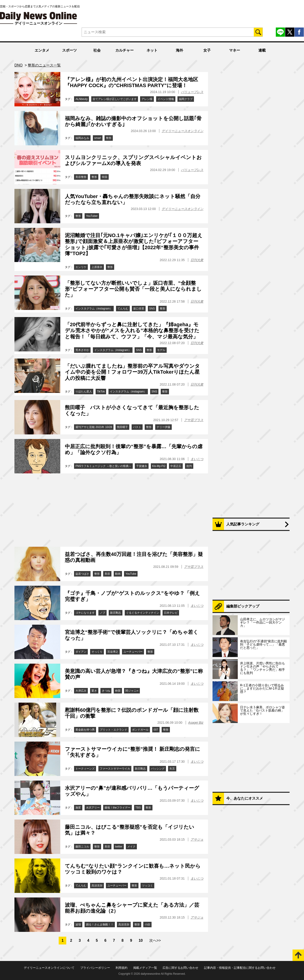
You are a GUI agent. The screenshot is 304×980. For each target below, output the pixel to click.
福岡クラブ (186, 99)
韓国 (105, 177)
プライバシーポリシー (95, 968)
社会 (97, 50)
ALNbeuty (82, 99)
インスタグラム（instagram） (94, 309)
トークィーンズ (85, 769)
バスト (137, 427)
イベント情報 (166, 99)
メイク (131, 847)
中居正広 (176, 466)
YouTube (131, 574)
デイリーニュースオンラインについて (49, 968)
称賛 (118, 691)
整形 (109, 138)
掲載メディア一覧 (145, 968)
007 (156, 730)
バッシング (158, 769)
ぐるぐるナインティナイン (143, 613)
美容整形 (81, 177)
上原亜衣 (97, 267)
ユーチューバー (133, 652)
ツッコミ (147, 886)
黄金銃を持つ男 (85, 730)
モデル (161, 350)
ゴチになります (85, 613)
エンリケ (81, 267)
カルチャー (124, 50)
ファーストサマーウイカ (115, 769)
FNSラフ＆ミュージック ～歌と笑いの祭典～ (103, 466)
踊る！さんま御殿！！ (100, 925)
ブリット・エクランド (113, 730)
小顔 (147, 925)
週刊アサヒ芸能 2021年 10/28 (94, 427)
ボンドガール (140, 730)
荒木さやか (82, 350)
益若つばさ (82, 574)
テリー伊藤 (163, 427)
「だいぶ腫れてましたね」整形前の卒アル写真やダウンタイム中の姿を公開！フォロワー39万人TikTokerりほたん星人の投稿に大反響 (132, 372)
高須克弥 (97, 886)
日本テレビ (171, 613)
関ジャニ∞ (132, 691)
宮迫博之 (113, 652)
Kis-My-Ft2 (159, 466)
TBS (138, 808)
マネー (235, 50)
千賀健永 (142, 466)
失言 (172, 769)
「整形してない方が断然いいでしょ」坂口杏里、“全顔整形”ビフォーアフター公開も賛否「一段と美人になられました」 (133, 289)
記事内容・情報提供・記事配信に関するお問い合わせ (240, 968)
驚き (94, 691)
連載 (262, 50)
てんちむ (123, 309)
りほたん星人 (84, 392)
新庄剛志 (116, 613)
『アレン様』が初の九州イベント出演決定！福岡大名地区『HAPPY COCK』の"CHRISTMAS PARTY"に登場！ (131, 82)
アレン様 (147, 99)
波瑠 (78, 925)
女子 (207, 50)
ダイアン (81, 652)
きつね (106, 691)
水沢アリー (93, 808)
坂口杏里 (139, 309)
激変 (78, 808)
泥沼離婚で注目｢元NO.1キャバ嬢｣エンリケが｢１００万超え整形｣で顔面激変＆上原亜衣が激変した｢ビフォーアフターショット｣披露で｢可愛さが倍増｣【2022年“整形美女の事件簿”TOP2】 (134, 244)
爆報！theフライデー (117, 808)
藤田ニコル (82, 847)
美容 (107, 574)
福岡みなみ (82, 138)
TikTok (101, 392)
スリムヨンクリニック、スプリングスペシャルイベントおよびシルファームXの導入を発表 (133, 160)
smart (98, 138)
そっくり (97, 652)
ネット (152, 50)
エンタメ (42, 50)
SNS (152, 309)
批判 (189, 466)
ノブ (102, 613)
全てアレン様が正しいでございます (115, 99)
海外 (180, 50)
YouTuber (92, 216)
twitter (119, 847)
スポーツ (69, 50)
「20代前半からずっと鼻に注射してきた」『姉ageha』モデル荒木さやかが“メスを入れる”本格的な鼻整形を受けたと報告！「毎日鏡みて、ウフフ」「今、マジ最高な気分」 (132, 331)
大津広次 (81, 691)
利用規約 (122, 968)
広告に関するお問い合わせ (180, 968)
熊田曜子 (122, 427)
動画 (118, 574)
